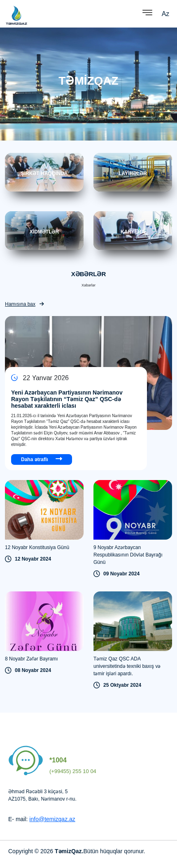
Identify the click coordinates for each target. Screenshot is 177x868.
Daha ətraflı (42, 459)
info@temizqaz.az (52, 819)
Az (166, 14)
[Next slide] (135, 380)
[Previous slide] (124, 380)
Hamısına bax (24, 304)
